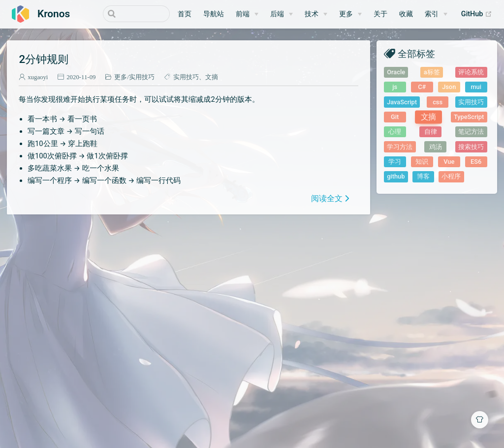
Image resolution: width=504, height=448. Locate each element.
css (438, 102)
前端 (243, 14)
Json (449, 87)
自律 (431, 132)
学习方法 (400, 147)
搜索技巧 (471, 147)
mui (476, 87)
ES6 (476, 162)
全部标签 (416, 53)
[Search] (120, 14)
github (396, 176)
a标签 (432, 72)
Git (395, 117)
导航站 (214, 14)
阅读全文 (327, 198)
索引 (432, 14)
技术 (312, 14)
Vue (449, 162)
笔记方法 (471, 132)
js (395, 87)
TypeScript (469, 117)
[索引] (436, 14)
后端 (277, 14)
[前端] (247, 14)
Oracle (396, 72)
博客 (423, 176)
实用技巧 (142, 77)
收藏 (406, 14)
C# (422, 87)
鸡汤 (436, 147)
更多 (346, 14)
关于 (380, 14)
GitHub (477, 14)
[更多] (350, 14)
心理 (395, 132)
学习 (395, 162)
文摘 (212, 77)
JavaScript (402, 102)
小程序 (451, 176)
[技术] (316, 14)
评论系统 (471, 72)
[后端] (282, 14)
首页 (185, 14)
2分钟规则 (44, 59)
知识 (422, 162)
